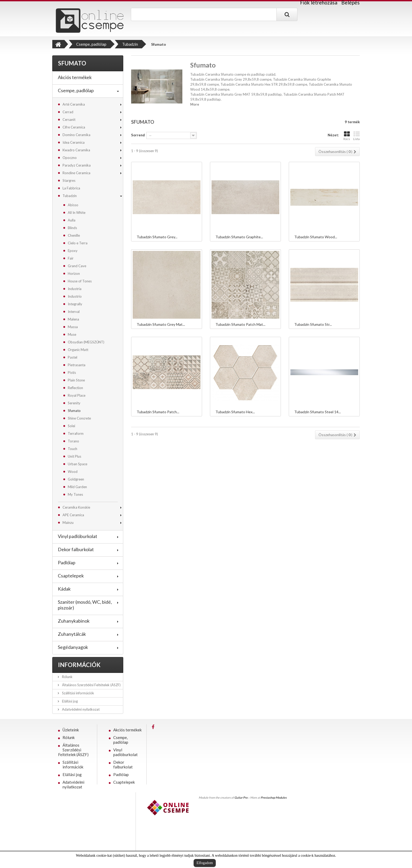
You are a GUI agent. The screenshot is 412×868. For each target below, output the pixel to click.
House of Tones (80, 281)
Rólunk (67, 677)
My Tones (75, 494)
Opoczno (70, 158)
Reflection (75, 388)
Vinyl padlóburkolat (78, 536)
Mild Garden (77, 487)
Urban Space (78, 464)
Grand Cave (77, 266)
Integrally (75, 304)
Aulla (72, 220)
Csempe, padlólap (76, 90)
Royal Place (77, 395)
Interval (74, 312)
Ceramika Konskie (76, 507)
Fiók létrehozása (319, 3)
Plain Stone (76, 380)
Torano (73, 441)
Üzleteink (71, 730)
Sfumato (74, 411)
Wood (73, 472)
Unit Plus (74, 456)
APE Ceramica (73, 515)
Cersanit (69, 120)
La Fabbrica (71, 188)
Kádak (64, 589)
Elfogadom (205, 863)
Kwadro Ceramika (76, 150)
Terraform (76, 433)
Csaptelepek (71, 576)
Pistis (72, 373)
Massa (73, 327)
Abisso (73, 205)
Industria (75, 289)
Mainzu (68, 523)
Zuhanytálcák (72, 634)
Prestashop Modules (274, 797)
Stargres (69, 180)
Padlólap (67, 562)
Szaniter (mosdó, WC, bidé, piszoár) (85, 605)
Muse (72, 334)
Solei (71, 426)
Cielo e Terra (78, 243)
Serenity (74, 403)
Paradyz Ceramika (77, 165)
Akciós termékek (75, 77)
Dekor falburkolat (76, 549)
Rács (347, 136)
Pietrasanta (77, 365)
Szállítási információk (78, 693)
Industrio (75, 296)
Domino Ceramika (76, 135)
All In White (77, 213)
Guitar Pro (241, 797)
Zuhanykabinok (74, 621)
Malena (73, 319)
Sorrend (138, 135)
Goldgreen (76, 479)
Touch (73, 449)
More (195, 104)
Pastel (73, 357)
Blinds (72, 228)
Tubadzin (70, 196)
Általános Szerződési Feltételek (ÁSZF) (91, 685)
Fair (71, 258)
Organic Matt (78, 350)
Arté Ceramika (74, 104)
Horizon (74, 273)
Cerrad (68, 112)
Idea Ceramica (74, 142)
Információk (79, 665)
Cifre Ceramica (74, 127)
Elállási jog (69, 701)
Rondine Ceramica (76, 173)
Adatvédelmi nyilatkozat (80, 709)
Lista (356, 136)
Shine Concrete (79, 418)
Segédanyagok (73, 647)
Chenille (74, 235)
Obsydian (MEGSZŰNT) (86, 342)
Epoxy (73, 251)
